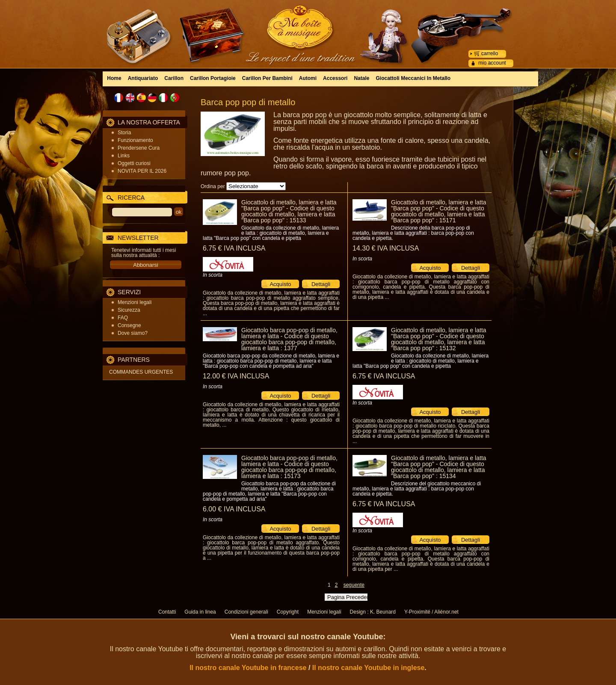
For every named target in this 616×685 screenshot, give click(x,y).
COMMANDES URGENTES (141, 372)
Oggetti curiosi (134, 163)
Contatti (167, 612)
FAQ (123, 318)
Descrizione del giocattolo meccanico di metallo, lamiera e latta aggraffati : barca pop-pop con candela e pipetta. (417, 489)
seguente (354, 585)
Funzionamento (135, 140)
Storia (124, 133)
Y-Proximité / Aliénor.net (431, 612)
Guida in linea (200, 612)
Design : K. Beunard (373, 612)
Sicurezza (129, 310)
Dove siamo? (133, 333)
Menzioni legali (135, 302)
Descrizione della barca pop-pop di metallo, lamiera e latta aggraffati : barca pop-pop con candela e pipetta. (413, 233)
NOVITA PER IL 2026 (142, 171)
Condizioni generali (246, 612)
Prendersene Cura (139, 148)
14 (386, 248)
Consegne (129, 325)
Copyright (288, 612)
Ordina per (213, 186)
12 (236, 376)
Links (124, 156)
